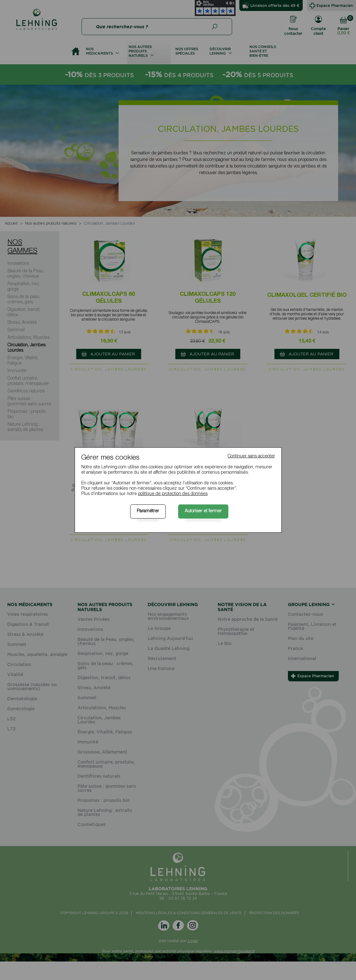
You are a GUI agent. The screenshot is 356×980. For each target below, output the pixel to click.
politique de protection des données (173, 494)
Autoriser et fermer (203, 511)
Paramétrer (148, 511)
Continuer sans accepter (251, 456)
